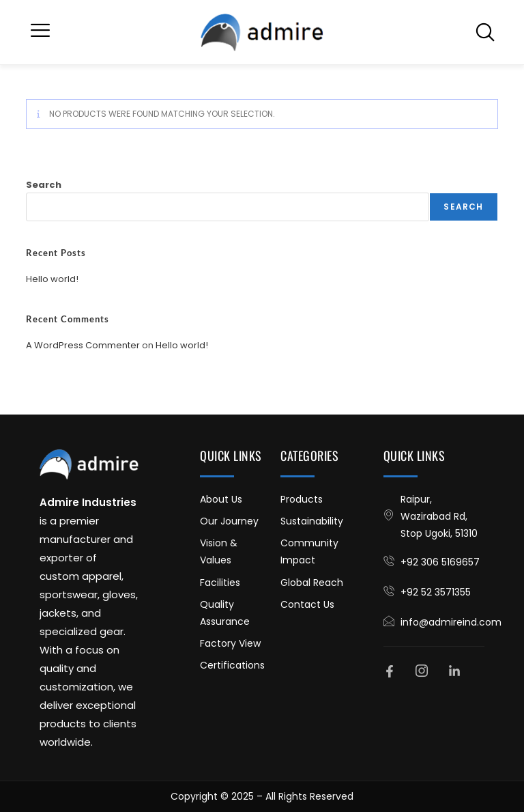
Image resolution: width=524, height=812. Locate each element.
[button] (40, 32)
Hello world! (52, 279)
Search (44, 185)
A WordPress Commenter (83, 345)
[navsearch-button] (485, 32)
